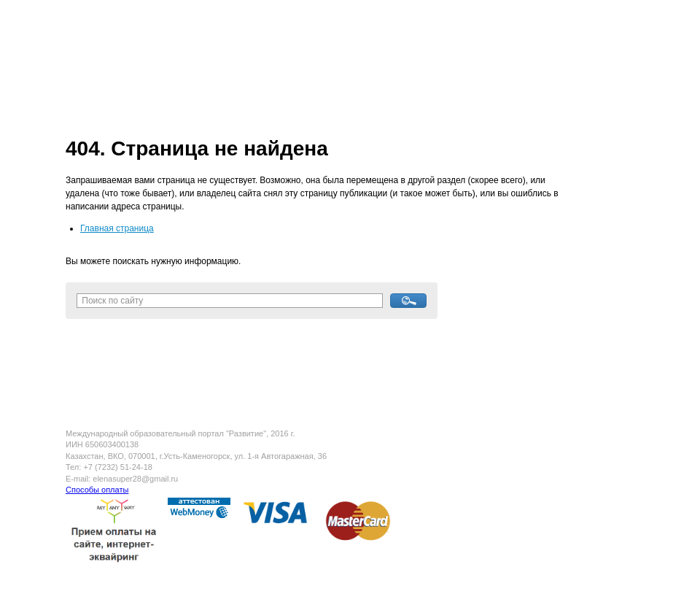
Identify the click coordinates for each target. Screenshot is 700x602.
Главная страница (117, 228)
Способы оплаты (97, 490)
